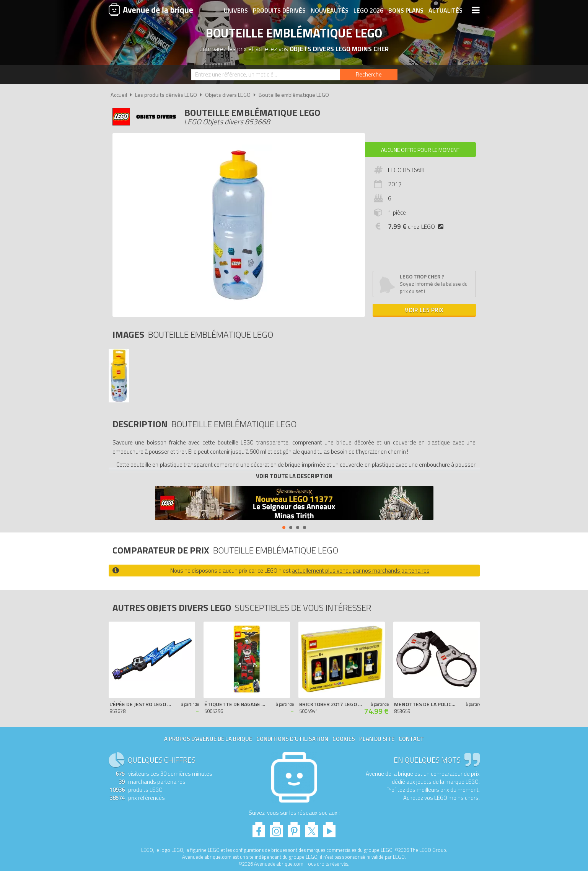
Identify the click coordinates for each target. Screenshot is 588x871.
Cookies (344, 739)
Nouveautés (330, 10)
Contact (411, 739)
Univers (236, 10)
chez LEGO (417, 226)
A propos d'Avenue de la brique (208, 739)
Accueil (119, 95)
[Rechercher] (369, 75)
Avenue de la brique (151, 10)
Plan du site (377, 739)
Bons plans (406, 10)
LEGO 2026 (368, 10)
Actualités (445, 10)
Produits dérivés (279, 10)
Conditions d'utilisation (292, 739)
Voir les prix (424, 310)
